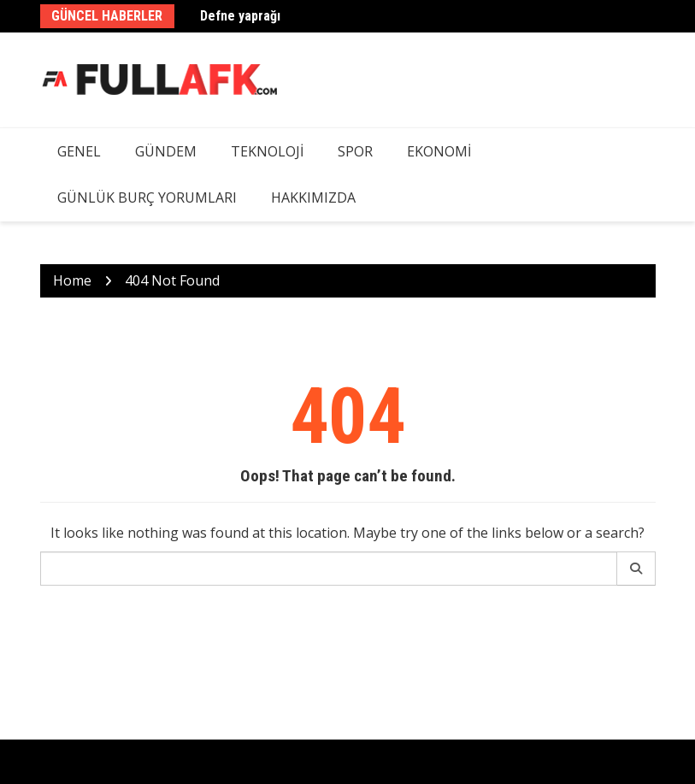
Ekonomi (439, 151)
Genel (79, 151)
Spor (355, 151)
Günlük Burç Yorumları (147, 197)
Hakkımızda (313, 197)
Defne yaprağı (240, 16)
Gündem (166, 151)
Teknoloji (267, 151)
